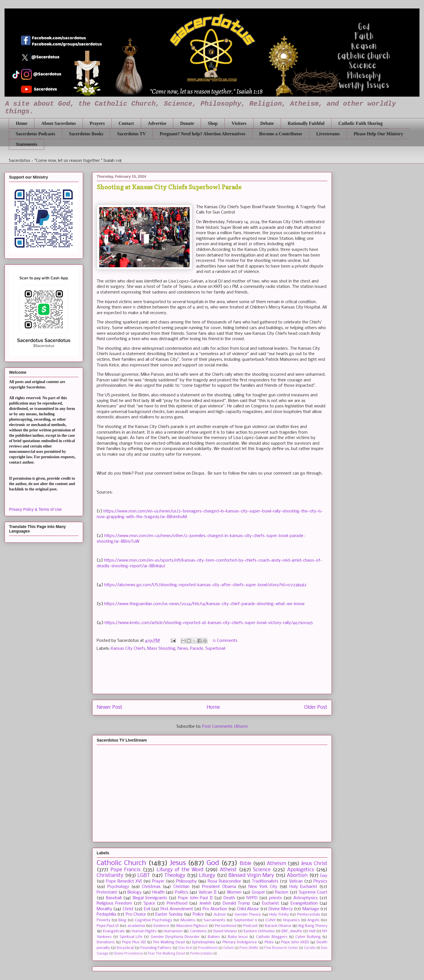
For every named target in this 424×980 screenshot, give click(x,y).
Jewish (205, 903)
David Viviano (225, 931)
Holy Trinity (279, 915)
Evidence (161, 926)
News (183, 649)
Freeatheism (208, 948)
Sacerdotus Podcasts (35, 134)
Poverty (103, 920)
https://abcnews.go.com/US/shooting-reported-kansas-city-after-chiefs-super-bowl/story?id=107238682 (205, 585)
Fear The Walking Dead (166, 954)
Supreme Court (313, 892)
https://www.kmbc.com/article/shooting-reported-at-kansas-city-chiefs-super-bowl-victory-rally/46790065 (209, 623)
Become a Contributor (281, 134)
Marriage (311, 909)
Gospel (258, 892)
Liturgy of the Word (180, 870)
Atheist (228, 870)
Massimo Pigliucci (192, 926)
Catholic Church (121, 863)
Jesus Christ (314, 864)
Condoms (198, 931)
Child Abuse (248, 909)
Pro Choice (136, 914)
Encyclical (125, 948)
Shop (213, 123)
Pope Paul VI (108, 926)
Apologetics (301, 870)
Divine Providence (128, 954)
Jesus (178, 863)
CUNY (271, 920)
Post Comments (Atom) (225, 727)
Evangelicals (114, 931)
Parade (197, 649)
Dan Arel (185, 948)
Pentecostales (201, 954)
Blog (122, 920)
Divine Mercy (281, 909)
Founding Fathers (156, 948)
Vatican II (208, 892)
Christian (181, 887)
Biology (135, 892)
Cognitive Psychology (154, 920)
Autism (220, 915)
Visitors (239, 123)
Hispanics (291, 920)
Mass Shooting (161, 649)
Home (22, 123)
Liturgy (207, 876)
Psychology (118, 887)
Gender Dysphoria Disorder (175, 937)
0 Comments (225, 641)
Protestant (107, 892)
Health (158, 892)
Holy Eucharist (303, 887)
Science (262, 870)
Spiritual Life (131, 937)
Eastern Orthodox (259, 931)
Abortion (297, 876)
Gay (324, 876)
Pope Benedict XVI (124, 881)
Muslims (188, 920)
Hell (312, 931)
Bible (245, 864)
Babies (214, 937)
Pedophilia (106, 914)
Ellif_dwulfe (292, 931)
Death (229, 898)
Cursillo (310, 948)
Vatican (296, 881)
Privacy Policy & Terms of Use (35, 509)
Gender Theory (248, 915)
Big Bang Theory (313, 926)
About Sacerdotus (59, 123)
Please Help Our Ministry (378, 134)
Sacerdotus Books (86, 134)
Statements (27, 144)
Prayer (158, 881)
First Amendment (177, 909)
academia (136, 926)
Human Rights (144, 931)
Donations (106, 942)
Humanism (173, 931)
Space (149, 903)
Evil (147, 909)
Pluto (269, 942)
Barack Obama (278, 926)
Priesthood (177, 903)
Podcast (251, 926)
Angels (313, 920)
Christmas (151, 887)
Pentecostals (309, 915)
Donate (187, 123)
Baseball (114, 898)
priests (275, 898)
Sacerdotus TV (131, 134)
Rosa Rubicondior (224, 881)
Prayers (97, 123)
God (213, 863)
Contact (126, 123)
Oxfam (229, 948)
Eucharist (271, 903)
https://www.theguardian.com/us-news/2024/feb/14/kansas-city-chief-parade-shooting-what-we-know (204, 604)
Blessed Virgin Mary (251, 876)
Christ (128, 909)
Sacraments (214, 920)
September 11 (245, 920)
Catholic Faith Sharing (360, 123)
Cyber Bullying (308, 937)
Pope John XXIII (295, 942)
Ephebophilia (204, 942)
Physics (320, 881)
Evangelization (304, 903)
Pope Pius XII (134, 942)
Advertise (157, 123)
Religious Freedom (114, 903)
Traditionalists (265, 881)
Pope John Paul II (195, 898)
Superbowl (215, 649)
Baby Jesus (238, 937)
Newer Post (110, 708)
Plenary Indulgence (240, 942)
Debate (267, 123)
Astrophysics (306, 898)
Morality (104, 909)
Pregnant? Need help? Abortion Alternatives (203, 134)
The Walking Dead (169, 942)
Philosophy (186, 881)
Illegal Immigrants (150, 898)
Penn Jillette (249, 948)
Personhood (226, 926)
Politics (182, 892)
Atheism (276, 864)
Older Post (316, 708)
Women (234, 892)
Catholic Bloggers (272, 937)
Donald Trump (237, 903)
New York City (263, 887)
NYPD (252, 898)
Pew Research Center (281, 948)
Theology (175, 876)
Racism (282, 892)
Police (198, 914)
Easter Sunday (169, 914)
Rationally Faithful (306, 123)
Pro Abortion (215, 909)
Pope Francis (126, 870)
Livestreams (328, 134)
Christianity (110, 876)
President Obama (219, 887)
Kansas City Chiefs (128, 649)
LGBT (144, 876)
